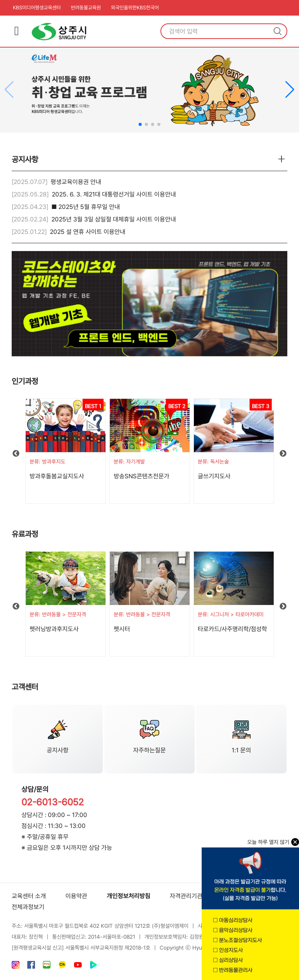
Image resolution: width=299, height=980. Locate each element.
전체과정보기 (28, 907)
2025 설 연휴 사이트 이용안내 (88, 232)
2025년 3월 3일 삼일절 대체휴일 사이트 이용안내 (114, 219)
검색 (278, 31)
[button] (290, 90)
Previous (16, 454)
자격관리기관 (186, 896)
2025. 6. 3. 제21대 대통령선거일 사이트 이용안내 (114, 194)
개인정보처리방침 (128, 896)
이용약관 (76, 896)
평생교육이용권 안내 (76, 182)
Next (283, 454)
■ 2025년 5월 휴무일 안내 (86, 207)
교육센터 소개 (29, 896)
